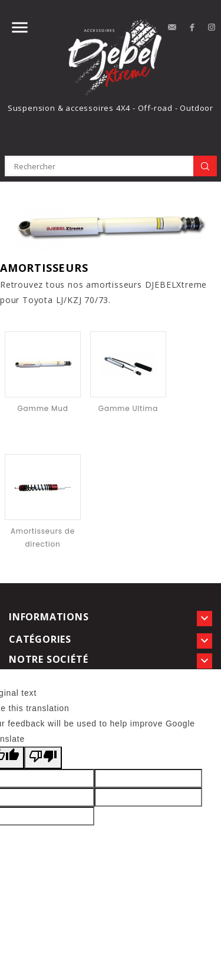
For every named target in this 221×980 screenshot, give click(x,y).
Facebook (192, 28)
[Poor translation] (43, 758)
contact (172, 28)
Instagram (212, 28)
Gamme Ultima (128, 408)
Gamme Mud (42, 408)
